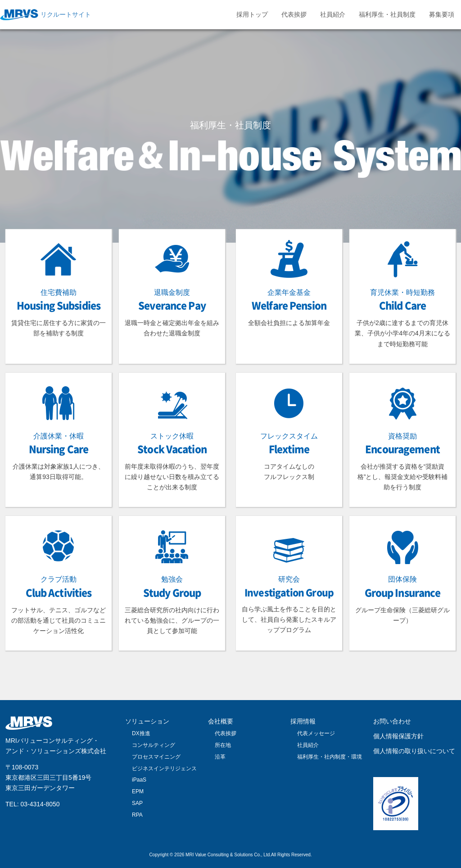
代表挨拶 (294, 14)
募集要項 (442, 14)
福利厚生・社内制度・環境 (330, 757)
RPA (137, 815)
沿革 (220, 757)
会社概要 (221, 721)
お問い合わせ (392, 721)
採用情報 (303, 721)
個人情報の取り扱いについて (414, 751)
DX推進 (141, 733)
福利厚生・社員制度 (387, 14)
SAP (137, 803)
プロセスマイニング (156, 757)
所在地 (223, 745)
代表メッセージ (316, 733)
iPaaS (139, 780)
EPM (138, 791)
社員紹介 (333, 14)
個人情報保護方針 (398, 736)
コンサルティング (154, 745)
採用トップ (252, 14)
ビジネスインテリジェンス (164, 769)
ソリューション (147, 721)
